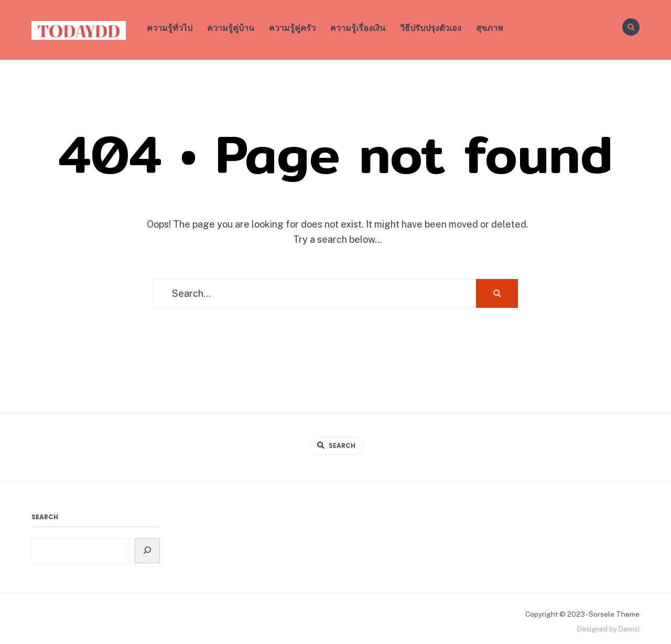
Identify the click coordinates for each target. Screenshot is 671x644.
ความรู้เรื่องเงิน (358, 28)
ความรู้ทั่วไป (170, 28)
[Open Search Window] (631, 27)
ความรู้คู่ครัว (292, 28)
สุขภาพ (490, 28)
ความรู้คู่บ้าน (231, 28)
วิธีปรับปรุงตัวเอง (431, 28)
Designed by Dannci (608, 629)
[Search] (148, 551)
